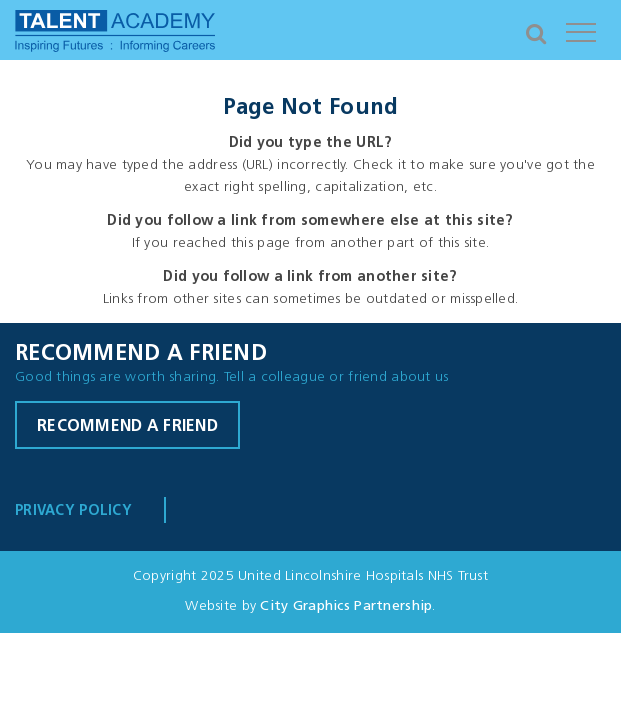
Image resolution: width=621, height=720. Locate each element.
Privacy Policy (73, 511)
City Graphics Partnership (346, 606)
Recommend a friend (127, 427)
